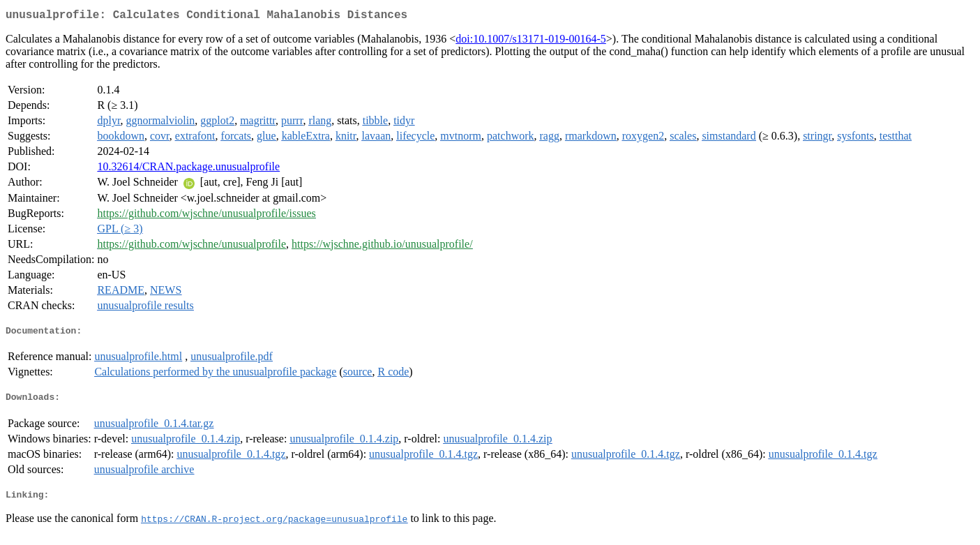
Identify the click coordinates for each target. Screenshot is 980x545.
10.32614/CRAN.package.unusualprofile (188, 169)
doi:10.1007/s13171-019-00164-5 (531, 42)
